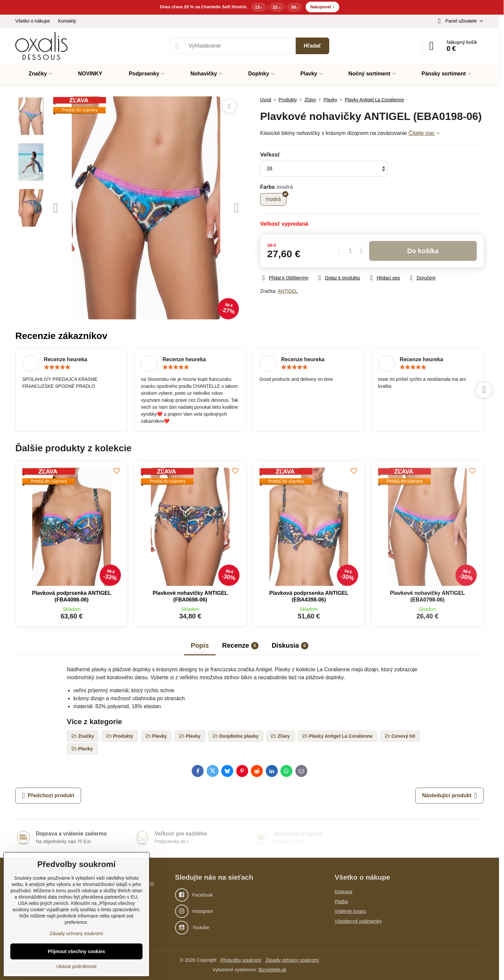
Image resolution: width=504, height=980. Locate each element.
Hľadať (312, 46)
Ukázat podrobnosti (77, 966)
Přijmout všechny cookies (77, 951)
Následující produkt (449, 796)
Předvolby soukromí (241, 960)
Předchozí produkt (48, 796)
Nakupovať (322, 6)
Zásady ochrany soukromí (292, 960)
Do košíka (423, 251)
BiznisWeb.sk (272, 970)
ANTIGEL (288, 291)
